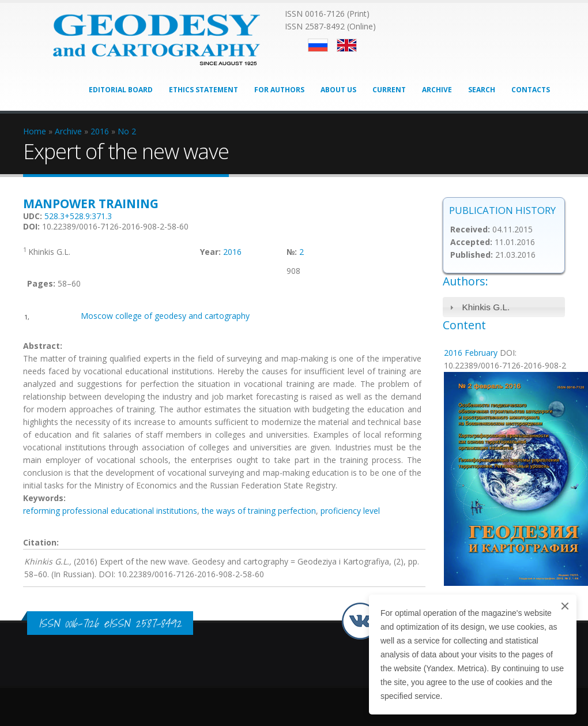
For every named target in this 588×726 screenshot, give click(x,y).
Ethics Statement (203, 90)
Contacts (531, 90)
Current (389, 90)
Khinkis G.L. (486, 307)
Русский (318, 45)
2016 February (471, 353)
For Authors (279, 90)
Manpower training (91, 204)
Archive (437, 90)
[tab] (504, 307)
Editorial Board (121, 90)
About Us (338, 90)
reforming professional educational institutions (110, 511)
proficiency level (350, 511)
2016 (232, 252)
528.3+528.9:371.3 (78, 216)
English (347, 45)
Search (482, 90)
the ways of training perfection (259, 511)
